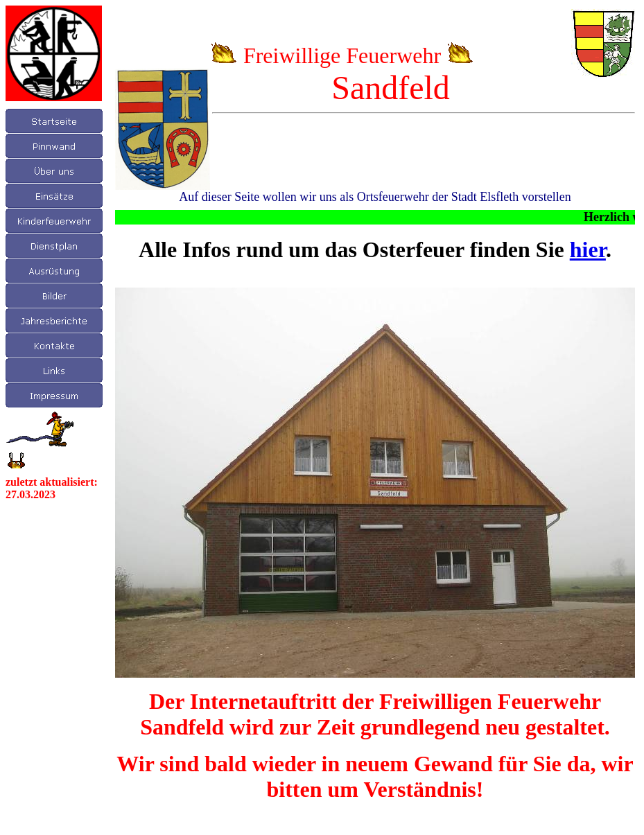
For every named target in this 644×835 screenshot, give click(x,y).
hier (588, 249)
